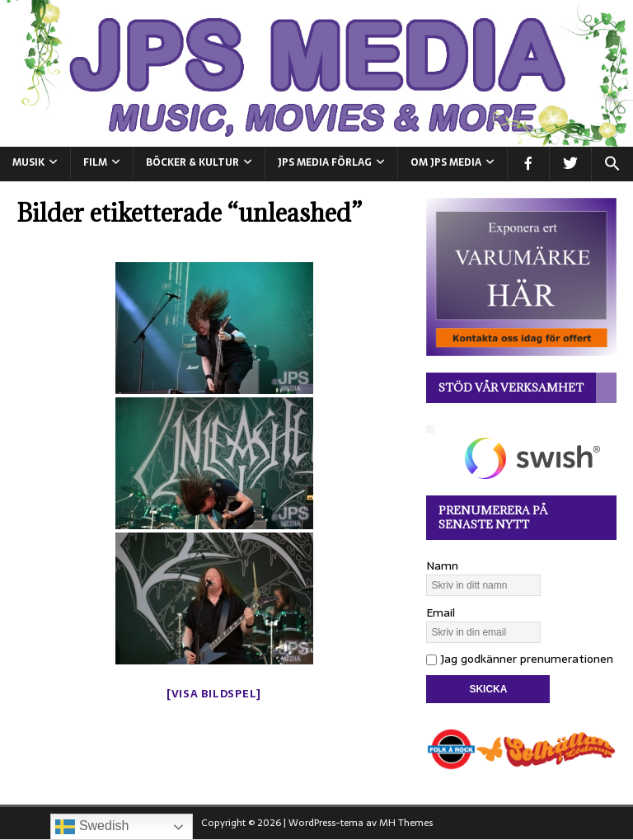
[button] (612, 164)
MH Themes (406, 823)
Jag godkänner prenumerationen (520, 659)
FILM (95, 162)
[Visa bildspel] (214, 694)
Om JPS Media (446, 162)
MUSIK (28, 162)
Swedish (92, 827)
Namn (442, 565)
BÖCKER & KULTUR (192, 162)
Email (441, 612)
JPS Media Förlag (325, 162)
